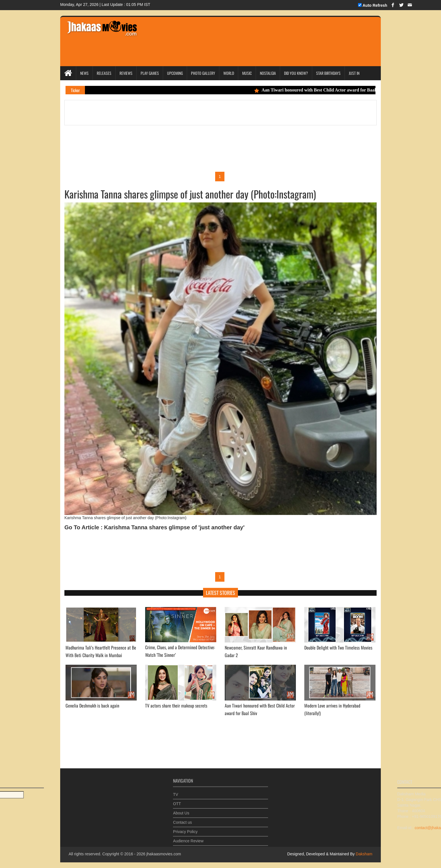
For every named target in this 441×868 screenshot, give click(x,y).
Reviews (126, 73)
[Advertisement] (249, 34)
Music (247, 73)
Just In (354, 73)
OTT (177, 802)
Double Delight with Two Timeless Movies (338, 648)
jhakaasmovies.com (164, 854)
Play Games (150, 73)
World (229, 73)
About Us (181, 811)
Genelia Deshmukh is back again (92, 706)
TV (175, 793)
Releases (104, 73)
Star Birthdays (328, 73)
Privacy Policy (185, 830)
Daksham (364, 854)
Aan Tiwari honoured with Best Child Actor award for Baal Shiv (323, 90)
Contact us (182, 820)
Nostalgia (268, 73)
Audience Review (188, 839)
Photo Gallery (203, 73)
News (84, 73)
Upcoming (175, 73)
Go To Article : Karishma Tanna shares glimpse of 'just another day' (154, 527)
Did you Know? (296, 73)
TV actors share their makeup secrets (176, 706)
